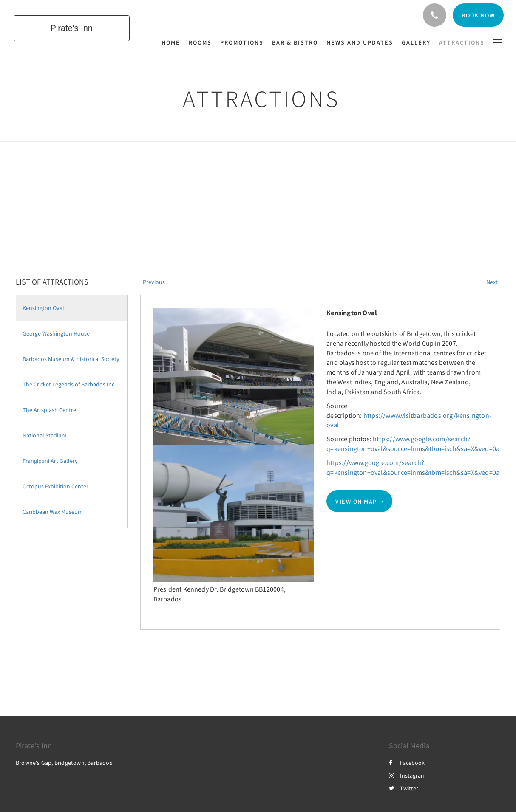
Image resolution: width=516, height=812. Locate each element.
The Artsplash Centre (49, 410)
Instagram (407, 775)
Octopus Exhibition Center (55, 486)
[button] (498, 42)
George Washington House (56, 333)
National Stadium (45, 435)
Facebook (407, 763)
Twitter (404, 788)
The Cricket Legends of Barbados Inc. (69, 384)
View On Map (356, 501)
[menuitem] (173, 42)
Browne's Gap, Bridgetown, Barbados (64, 763)
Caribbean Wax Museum (53, 512)
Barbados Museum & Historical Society (71, 359)
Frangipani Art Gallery (50, 461)
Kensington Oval (43, 308)
